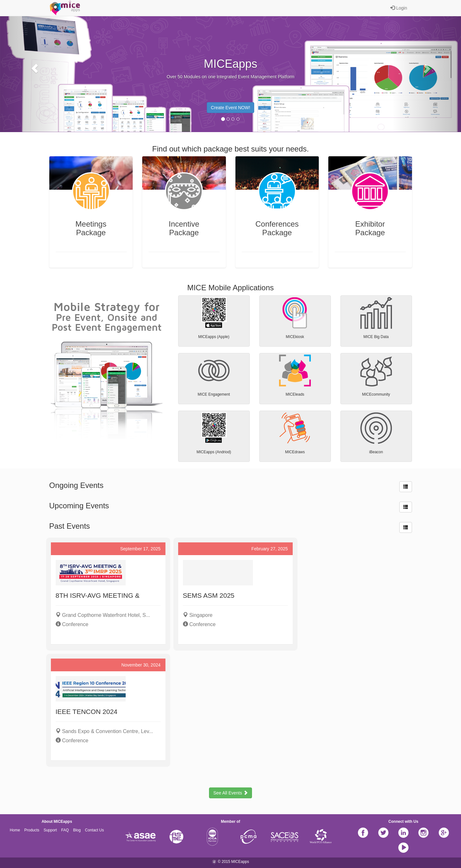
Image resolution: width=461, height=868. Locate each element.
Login (399, 8)
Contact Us (94, 830)
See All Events (230, 793)
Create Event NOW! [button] (231, 108)
